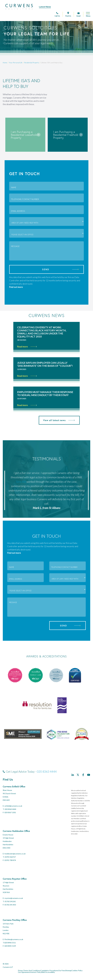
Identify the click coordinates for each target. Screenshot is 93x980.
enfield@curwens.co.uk (13, 806)
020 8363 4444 (47, 771)
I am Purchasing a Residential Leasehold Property (24, 135)
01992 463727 (10, 857)
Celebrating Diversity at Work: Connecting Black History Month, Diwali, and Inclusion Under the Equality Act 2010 (42, 332)
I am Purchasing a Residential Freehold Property (66, 135)
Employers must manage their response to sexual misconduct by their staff (45, 393)
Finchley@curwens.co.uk (14, 939)
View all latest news (59, 420)
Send (46, 269)
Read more (27, 347)
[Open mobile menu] (87, 15)
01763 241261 (10, 901)
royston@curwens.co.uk (14, 898)
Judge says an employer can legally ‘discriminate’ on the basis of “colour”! (45, 364)
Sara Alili (21, 482)
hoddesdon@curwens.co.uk (15, 854)
